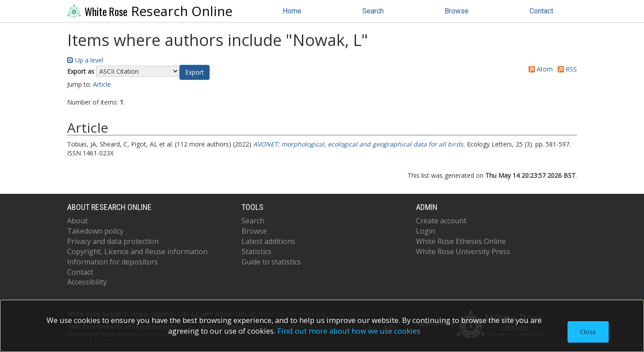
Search (373, 11)
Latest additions (268, 241)
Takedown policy (95, 231)
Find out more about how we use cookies (349, 331)
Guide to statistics (271, 262)
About (77, 221)
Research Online (150, 11)
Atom (539, 69)
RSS (566, 69)
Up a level (85, 60)
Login (426, 231)
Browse (457, 11)
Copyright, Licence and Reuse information (137, 251)
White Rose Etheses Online (461, 241)
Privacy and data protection (113, 241)
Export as (81, 71)
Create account (441, 221)
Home (292, 11)
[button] (195, 72)
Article (102, 84)
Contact (541, 11)
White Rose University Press (463, 251)
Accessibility (87, 282)
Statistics (256, 251)
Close (588, 332)
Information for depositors (112, 262)
